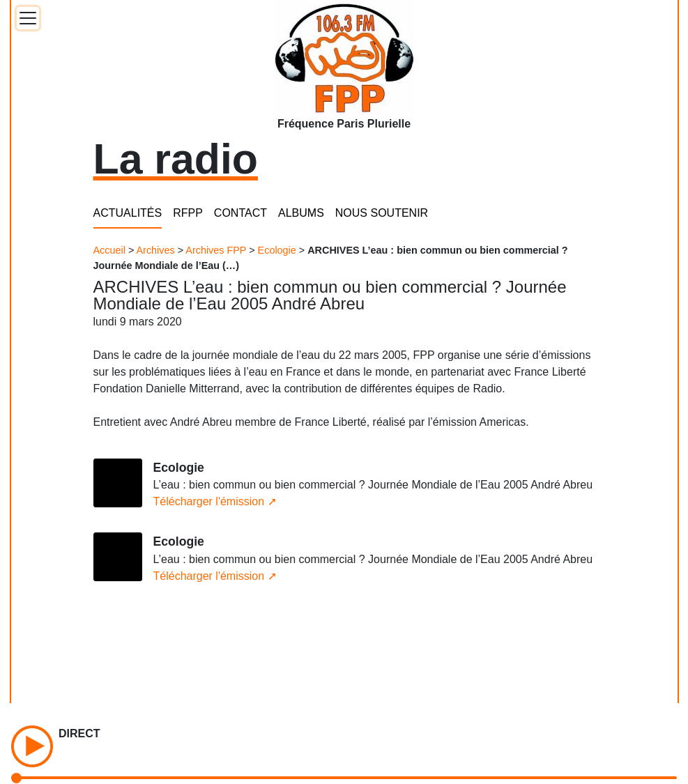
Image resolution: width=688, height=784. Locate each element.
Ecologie (277, 250)
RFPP (188, 213)
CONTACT (240, 213)
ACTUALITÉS (128, 213)
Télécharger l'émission (209, 501)
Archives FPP (216, 250)
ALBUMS (301, 213)
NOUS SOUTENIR (382, 213)
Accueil (109, 250)
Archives (156, 250)
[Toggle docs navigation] (28, 18)
